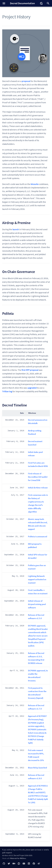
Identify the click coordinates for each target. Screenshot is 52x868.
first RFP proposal (30, 370)
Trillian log (7, 391)
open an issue (36, 850)
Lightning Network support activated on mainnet (37, 579)
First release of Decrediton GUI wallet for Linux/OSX (38, 477)
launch (16, 229)
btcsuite (35, 184)
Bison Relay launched (37, 768)
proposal (26, 81)
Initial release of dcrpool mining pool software (37, 604)
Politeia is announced (38, 536)
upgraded (32, 388)
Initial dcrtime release (38, 488)
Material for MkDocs (18, 858)
